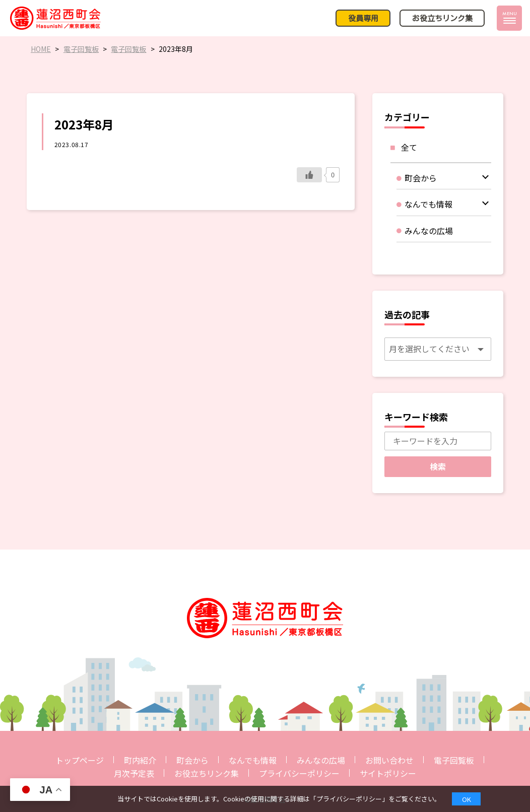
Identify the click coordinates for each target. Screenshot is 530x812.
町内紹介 (140, 760)
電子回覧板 (454, 760)
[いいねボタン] (309, 175)
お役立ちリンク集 (207, 773)
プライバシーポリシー (299, 773)
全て (409, 147)
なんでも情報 (253, 760)
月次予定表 (134, 773)
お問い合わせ (389, 760)
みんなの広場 (321, 760)
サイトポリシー (388, 773)
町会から (192, 760)
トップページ (80, 760)
